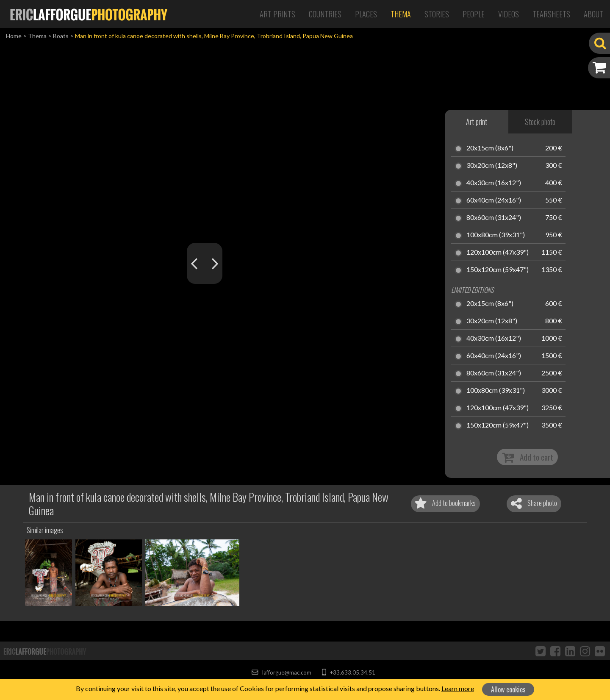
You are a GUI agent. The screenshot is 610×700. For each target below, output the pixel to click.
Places (366, 14)
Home (14, 36)
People (474, 14)
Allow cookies (508, 689)
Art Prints (277, 14)
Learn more (458, 688)
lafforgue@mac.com (281, 672)
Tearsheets (551, 14)
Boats (61, 36)
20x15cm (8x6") (490, 148)
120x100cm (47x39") (498, 253)
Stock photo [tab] (540, 122)
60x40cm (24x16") (494, 200)
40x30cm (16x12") (494, 183)
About (593, 14)
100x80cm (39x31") (496, 235)
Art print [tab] (477, 122)
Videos (509, 14)
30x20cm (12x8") (492, 166)
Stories (437, 14)
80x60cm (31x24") (494, 218)
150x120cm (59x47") (498, 270)
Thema (401, 14)
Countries (325, 14)
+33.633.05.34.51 (348, 672)
